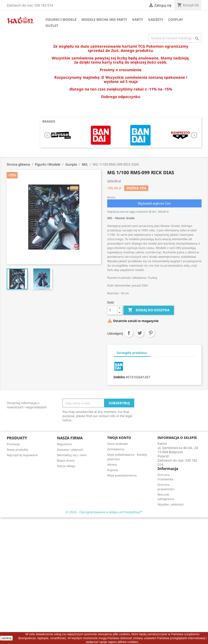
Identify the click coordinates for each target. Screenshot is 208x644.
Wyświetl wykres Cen (154, 203)
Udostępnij (129, 333)
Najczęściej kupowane (22, 455)
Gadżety (156, 20)
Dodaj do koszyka (149, 310)
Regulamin (65, 444)
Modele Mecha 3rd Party (104, 20)
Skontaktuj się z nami (72, 455)
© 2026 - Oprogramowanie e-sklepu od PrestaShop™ (104, 512)
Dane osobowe (118, 444)
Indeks (119, 377)
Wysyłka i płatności (171, 504)
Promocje (13, 444)
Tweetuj (140, 333)
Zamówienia (116, 449)
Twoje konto (119, 438)
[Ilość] (112, 310)
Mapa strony (66, 460)
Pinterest (151, 333)
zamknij (6, 638)
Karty (138, 20)
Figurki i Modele (61, 20)
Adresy (112, 464)
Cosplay (176, 20)
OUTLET (52, 26)
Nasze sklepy (66, 466)
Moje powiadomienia (122, 475)
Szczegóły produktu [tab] (132, 353)
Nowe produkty (17, 450)
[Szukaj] (175, 38)
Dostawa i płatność (70, 450)
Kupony (113, 470)
